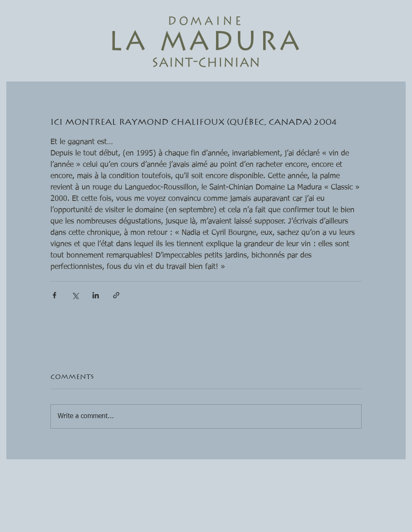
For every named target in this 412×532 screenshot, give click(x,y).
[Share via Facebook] (54, 295)
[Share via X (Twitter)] (75, 295)
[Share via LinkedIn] (96, 295)
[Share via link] (116, 295)
